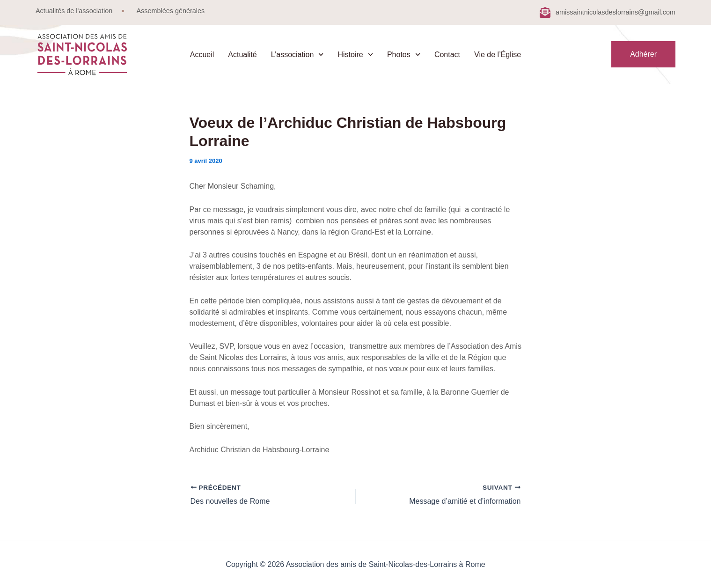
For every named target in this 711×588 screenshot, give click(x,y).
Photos (404, 55)
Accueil (202, 55)
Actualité (242, 55)
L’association (297, 55)
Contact (447, 55)
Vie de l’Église (498, 55)
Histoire (355, 55)
